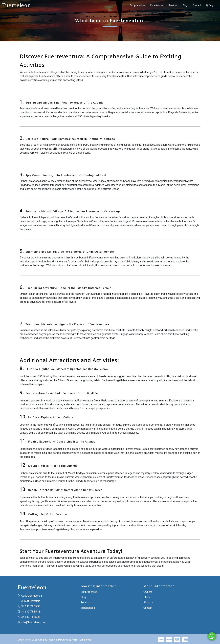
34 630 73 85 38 (31, 606)
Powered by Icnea (68, 640)
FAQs (147, 597)
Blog (185, 5)
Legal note (85, 640)
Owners (148, 592)
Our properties (138, 5)
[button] (211, 5)
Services (173, 5)
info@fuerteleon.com (33, 622)
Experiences (157, 5)
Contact (197, 5)
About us (149, 602)
